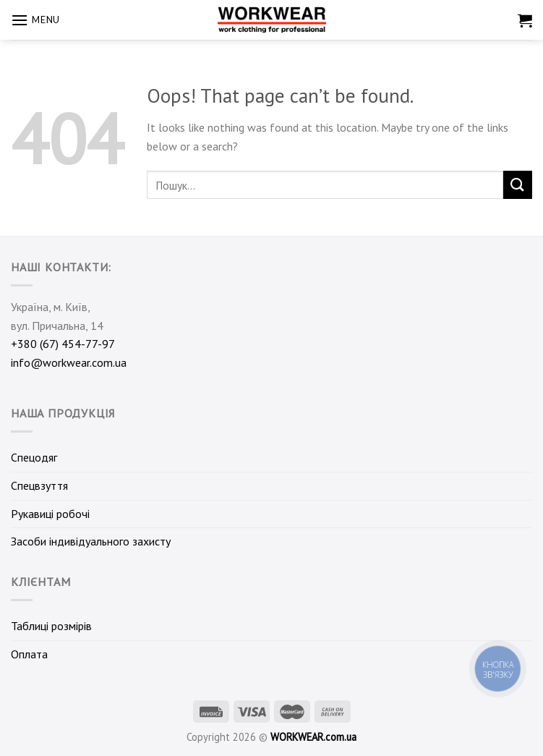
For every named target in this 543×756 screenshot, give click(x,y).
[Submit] (518, 185)
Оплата (29, 654)
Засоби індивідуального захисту (91, 541)
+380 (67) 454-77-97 (63, 344)
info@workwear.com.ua (69, 362)
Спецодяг (34, 457)
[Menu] (35, 20)
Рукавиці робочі (50, 514)
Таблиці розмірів (51, 626)
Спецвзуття (39, 485)
